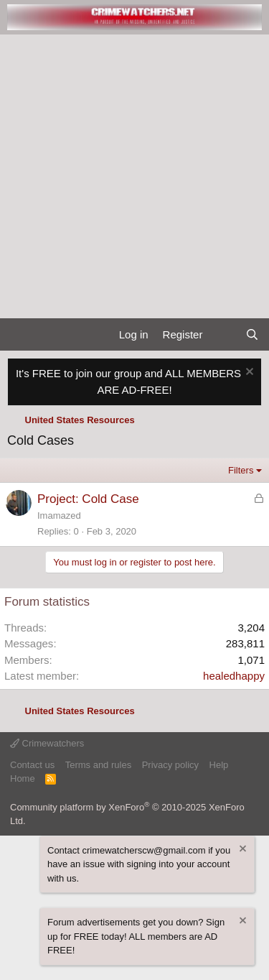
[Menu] (17, 335)
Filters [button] (241, 470)
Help (219, 765)
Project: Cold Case (88, 499)
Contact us (32, 765)
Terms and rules (98, 765)
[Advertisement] (134, 176)
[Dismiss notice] (248, 373)
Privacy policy (170, 765)
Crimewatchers (47, 743)
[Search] (252, 335)
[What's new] (223, 335)
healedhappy (234, 676)
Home (23, 778)
